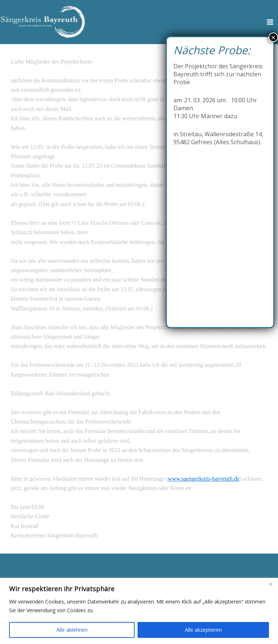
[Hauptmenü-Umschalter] (270, 22)
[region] (139, 611)
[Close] (270, 584)
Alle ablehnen (72, 630)
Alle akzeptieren (203, 630)
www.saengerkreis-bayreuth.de (204, 479)
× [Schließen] (273, 37)
